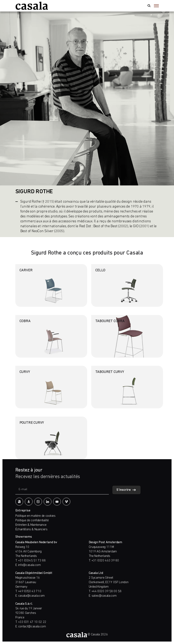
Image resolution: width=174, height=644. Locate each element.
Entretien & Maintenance (31, 525)
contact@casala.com (32, 627)
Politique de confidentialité (32, 520)
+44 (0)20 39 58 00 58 (106, 591)
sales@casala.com (104, 596)
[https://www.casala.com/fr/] (32, 6)
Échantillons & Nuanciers (31, 529)
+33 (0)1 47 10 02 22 (32, 622)
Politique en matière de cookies (35, 516)
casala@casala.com (32, 596)
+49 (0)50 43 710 (30, 591)
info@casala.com (30, 565)
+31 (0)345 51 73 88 (32, 561)
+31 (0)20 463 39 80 (105, 561)
